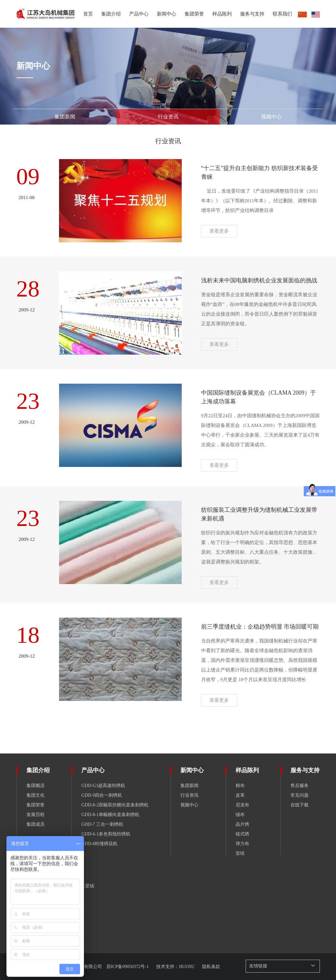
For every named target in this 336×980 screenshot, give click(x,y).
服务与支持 (305, 770)
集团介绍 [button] (111, 14)
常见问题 (300, 795)
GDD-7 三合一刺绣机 (102, 824)
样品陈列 (247, 770)
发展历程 (36, 815)
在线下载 (300, 805)
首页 (88, 14)
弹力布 (242, 844)
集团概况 (36, 786)
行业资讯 (189, 795)
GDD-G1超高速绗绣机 (103, 786)
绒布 (240, 815)
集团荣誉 (194, 14)
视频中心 (189, 805)
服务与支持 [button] (252, 14)
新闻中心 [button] (167, 14)
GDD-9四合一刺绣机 (102, 795)
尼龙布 (242, 805)
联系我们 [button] (282, 14)
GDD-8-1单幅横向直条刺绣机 (110, 815)
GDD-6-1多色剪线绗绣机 (106, 834)
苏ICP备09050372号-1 (128, 967)
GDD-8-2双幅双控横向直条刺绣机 (115, 805)
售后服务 (300, 786)
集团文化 (36, 795)
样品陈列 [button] (222, 14)
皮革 (240, 795)
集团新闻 (189, 786)
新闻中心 (192, 770)
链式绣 (242, 834)
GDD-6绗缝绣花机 (99, 844)
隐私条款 (211, 967)
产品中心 (139, 14)
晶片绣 (242, 824)
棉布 (240, 786)
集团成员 (36, 824)
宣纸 (240, 853)
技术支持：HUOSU (176, 967)
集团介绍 (38, 770)
